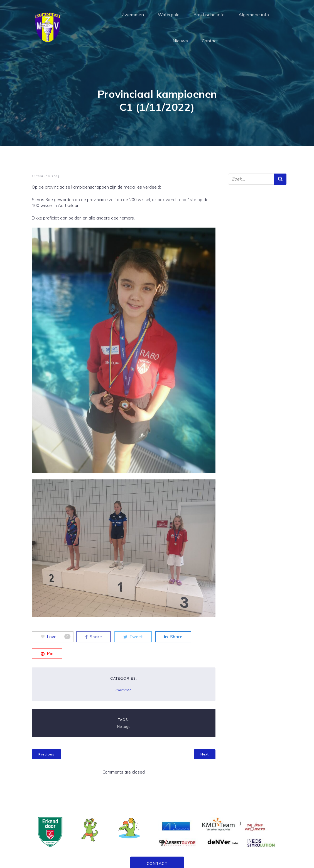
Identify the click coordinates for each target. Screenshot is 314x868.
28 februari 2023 (46, 176)
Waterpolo (169, 14)
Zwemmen (133, 14)
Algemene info (254, 14)
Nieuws (180, 40)
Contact (210, 40)
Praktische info (209, 14)
